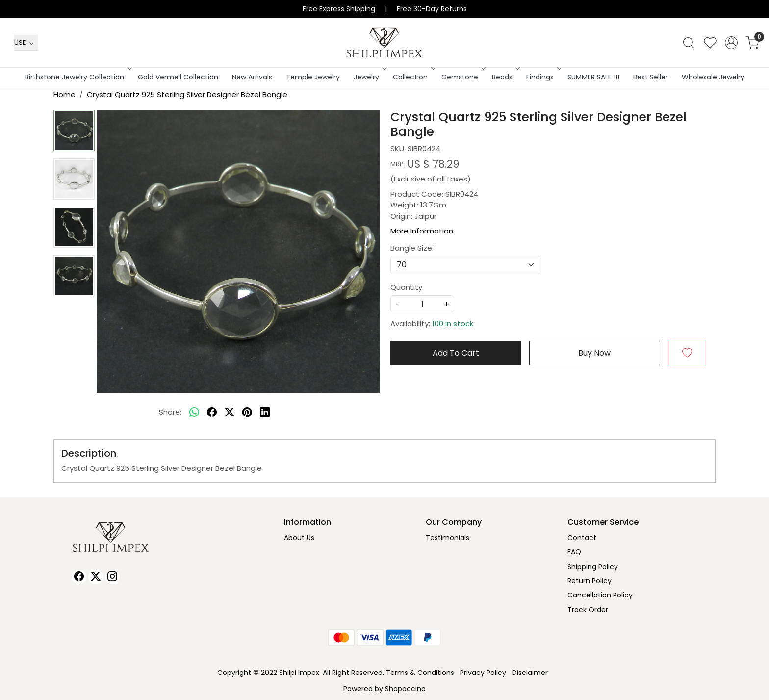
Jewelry (369, 77)
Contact (582, 538)
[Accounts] (731, 43)
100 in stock (453, 324)
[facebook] (212, 412)
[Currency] (26, 43)
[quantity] (422, 304)
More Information (422, 231)
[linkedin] (265, 412)
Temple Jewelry (313, 77)
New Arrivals (252, 77)
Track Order (588, 610)
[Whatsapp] (194, 412)
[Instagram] (112, 577)
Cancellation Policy (600, 595)
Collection (413, 77)
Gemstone (462, 77)
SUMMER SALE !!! (593, 77)
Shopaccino (405, 689)
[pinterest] (247, 412)
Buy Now (594, 353)
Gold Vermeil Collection (178, 77)
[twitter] (230, 412)
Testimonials (448, 538)
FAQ (574, 552)
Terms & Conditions (420, 673)
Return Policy (590, 581)
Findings (543, 77)
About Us (299, 538)
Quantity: (407, 287)
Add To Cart (456, 353)
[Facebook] (79, 577)
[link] (689, 43)
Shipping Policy (593, 567)
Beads (505, 77)
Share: (170, 412)
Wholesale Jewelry (713, 77)
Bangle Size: (412, 248)
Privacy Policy (483, 673)
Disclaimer (530, 673)
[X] (96, 577)
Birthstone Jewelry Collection (77, 77)
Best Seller (651, 77)
